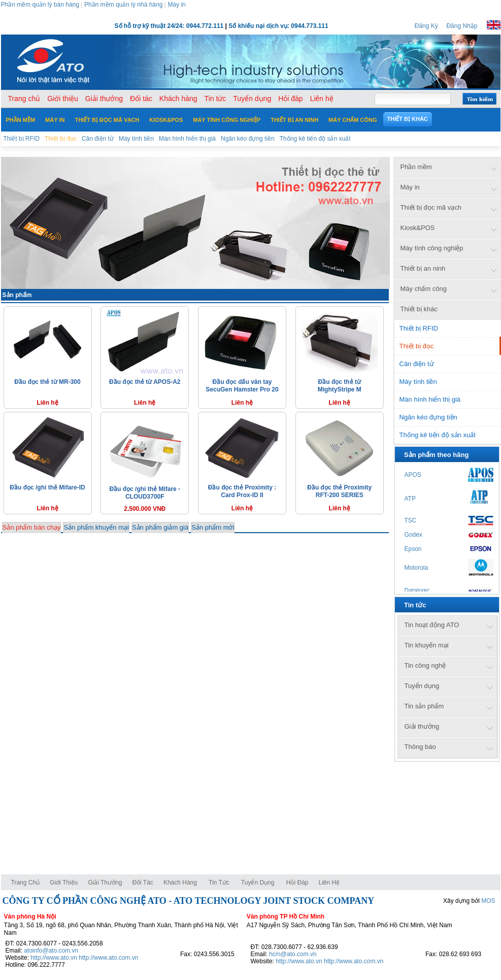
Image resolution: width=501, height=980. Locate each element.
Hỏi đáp (297, 883)
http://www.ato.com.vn (108, 958)
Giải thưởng (105, 883)
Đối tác (142, 883)
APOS (413, 475)
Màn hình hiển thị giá (430, 399)
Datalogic (417, 591)
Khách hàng (181, 883)
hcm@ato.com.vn (293, 954)
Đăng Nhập (462, 26)
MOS (488, 901)
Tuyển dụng (258, 883)
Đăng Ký (426, 26)
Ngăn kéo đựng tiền (428, 417)
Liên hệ (329, 883)
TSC (411, 520)
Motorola (416, 568)
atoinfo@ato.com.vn (51, 951)
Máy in (176, 5)
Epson (413, 549)
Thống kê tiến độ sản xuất (438, 435)
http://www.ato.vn (54, 958)
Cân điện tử (417, 364)
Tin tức (219, 883)
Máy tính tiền (418, 382)
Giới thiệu (64, 883)
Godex (413, 535)
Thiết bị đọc (417, 346)
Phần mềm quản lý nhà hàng (123, 5)
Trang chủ (26, 883)
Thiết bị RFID (419, 328)
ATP (410, 499)
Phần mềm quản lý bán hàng (40, 5)
